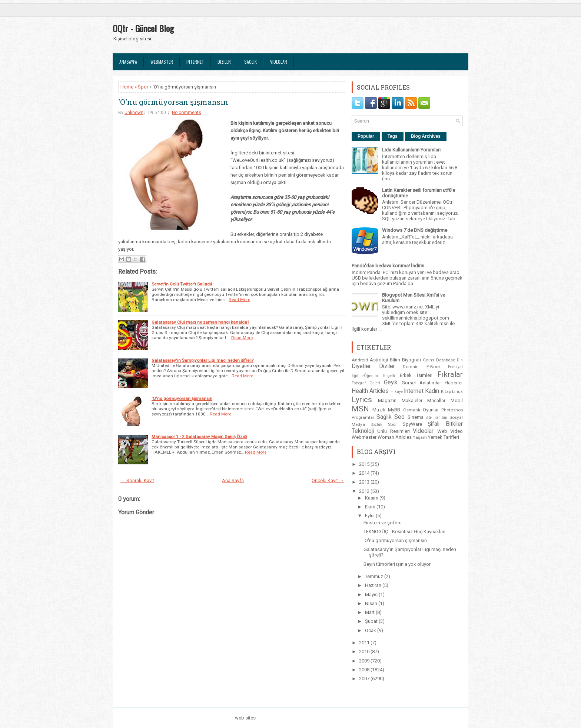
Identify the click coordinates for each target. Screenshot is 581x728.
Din (460, 360)
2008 (365, 670)
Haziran (374, 585)
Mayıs (372, 595)
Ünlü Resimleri (393, 431)
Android (360, 360)
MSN (360, 409)
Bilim (395, 360)
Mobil (457, 400)
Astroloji (379, 360)
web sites (245, 718)
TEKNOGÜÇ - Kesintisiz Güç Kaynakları (404, 532)
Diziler (224, 62)
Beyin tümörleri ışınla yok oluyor (397, 564)
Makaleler (412, 400)
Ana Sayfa (233, 480)
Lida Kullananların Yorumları (411, 150)
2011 (365, 643)
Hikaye (397, 392)
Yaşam (420, 437)
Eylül (370, 516)
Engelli (389, 376)
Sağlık (384, 417)
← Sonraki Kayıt (137, 480)
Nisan (372, 603)
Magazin (387, 400)
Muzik (379, 410)
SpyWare (412, 424)
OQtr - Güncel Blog (143, 28)
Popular (366, 136)
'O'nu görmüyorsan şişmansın (173, 102)
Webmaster (162, 62)
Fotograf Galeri (366, 383)
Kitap (446, 391)
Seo (399, 417)
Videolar (279, 62)
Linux (457, 391)
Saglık (250, 62)
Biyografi (411, 360)
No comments (187, 113)
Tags (393, 136)
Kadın (432, 391)
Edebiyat (455, 367)
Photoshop (452, 410)
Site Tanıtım (436, 418)
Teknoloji (363, 431)
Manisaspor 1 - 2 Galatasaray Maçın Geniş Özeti (199, 437)
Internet (195, 62)
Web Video (450, 431)
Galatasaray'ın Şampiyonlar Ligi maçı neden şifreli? (202, 360)
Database (446, 360)
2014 (365, 473)
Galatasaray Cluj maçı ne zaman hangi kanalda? (200, 322)
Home (127, 87)
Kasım (372, 498)
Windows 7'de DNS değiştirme (415, 230)
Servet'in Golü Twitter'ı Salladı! (182, 284)
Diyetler (361, 366)
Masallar (436, 400)
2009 (365, 661)
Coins (429, 360)
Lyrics (362, 400)
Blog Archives (426, 136)
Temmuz (375, 576)
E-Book (434, 367)
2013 (365, 482)
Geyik (391, 383)
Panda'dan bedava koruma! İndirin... (390, 266)
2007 (365, 679)
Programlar (363, 417)
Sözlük (377, 425)
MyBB (394, 410)
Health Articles (370, 391)
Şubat (372, 621)
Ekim (371, 507)
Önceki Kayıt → (328, 480)
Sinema (416, 417)
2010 (365, 652)
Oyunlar (431, 410)
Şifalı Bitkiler (445, 424)
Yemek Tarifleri (444, 437)
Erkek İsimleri (416, 375)
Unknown (134, 113)
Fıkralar (450, 374)
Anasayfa (128, 62)
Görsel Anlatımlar (421, 383)
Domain (411, 367)
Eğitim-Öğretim (365, 376)
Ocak (371, 630)
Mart (370, 612)
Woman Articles (395, 437)
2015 (365, 464)
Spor (143, 87)
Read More (239, 300)
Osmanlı (412, 410)
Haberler (454, 383)
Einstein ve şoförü (383, 523)
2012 (365, 491)
